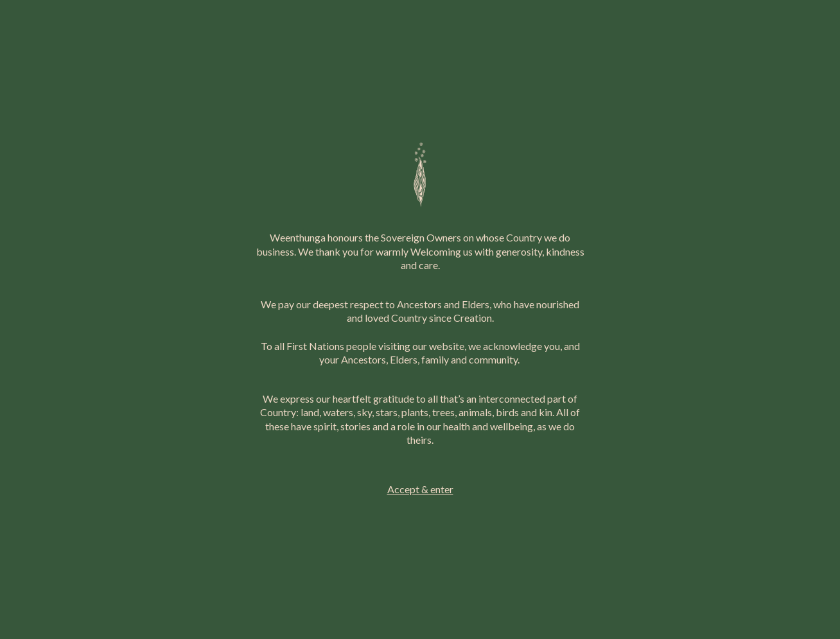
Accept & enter (420, 489)
